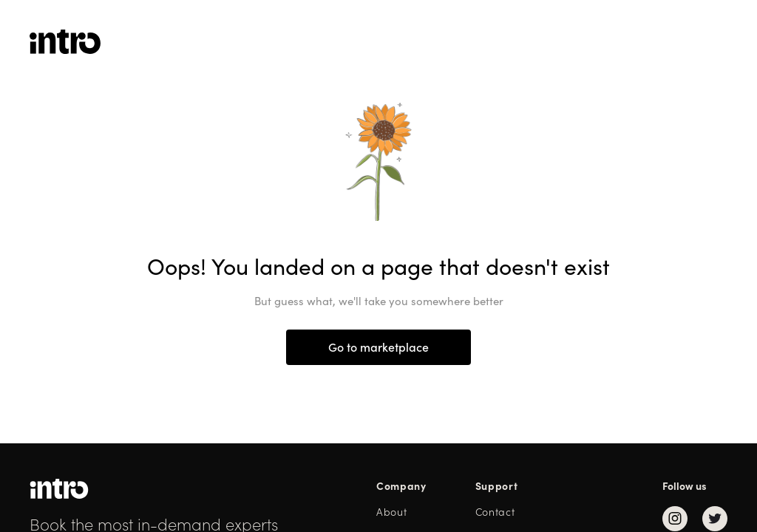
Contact (495, 512)
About (392, 512)
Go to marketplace (378, 347)
